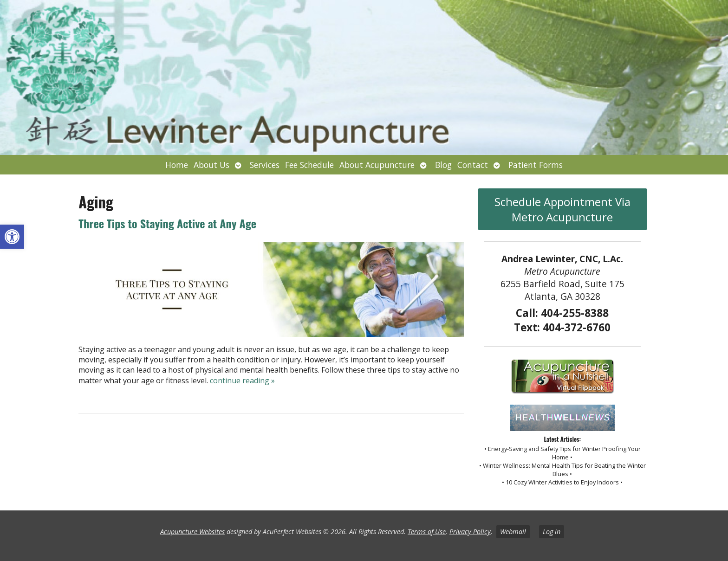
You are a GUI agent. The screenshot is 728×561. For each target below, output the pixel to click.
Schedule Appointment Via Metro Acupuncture (562, 209)
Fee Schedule (309, 165)
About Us (211, 165)
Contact (473, 165)
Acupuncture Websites (192, 532)
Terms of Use (427, 532)
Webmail (513, 532)
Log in (552, 532)
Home (177, 165)
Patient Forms (536, 165)
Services (265, 165)
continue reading (242, 380)
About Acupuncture (377, 165)
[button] (12, 237)
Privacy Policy (470, 532)
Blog (443, 165)
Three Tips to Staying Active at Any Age (167, 223)
